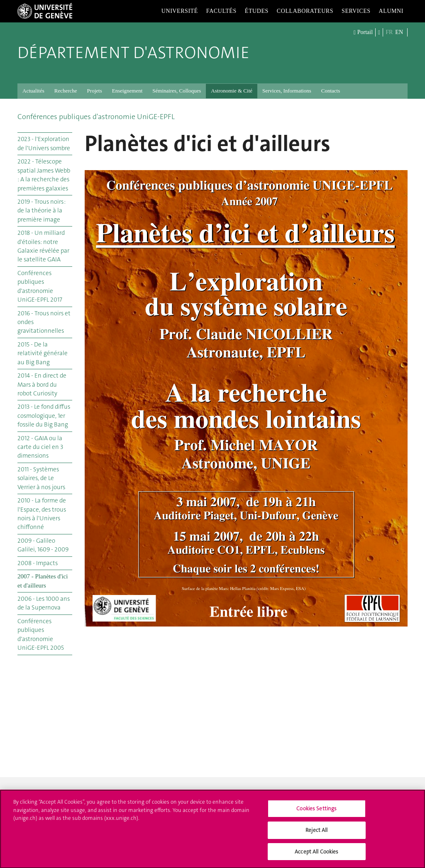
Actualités (33, 91)
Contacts (331, 91)
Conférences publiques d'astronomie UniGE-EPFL (96, 117)
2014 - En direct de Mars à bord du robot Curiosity (42, 384)
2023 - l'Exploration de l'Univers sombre (44, 143)
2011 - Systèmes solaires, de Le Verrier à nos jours (41, 478)
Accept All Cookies (316, 855)
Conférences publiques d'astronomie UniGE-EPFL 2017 (40, 286)
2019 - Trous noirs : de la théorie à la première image (42, 211)
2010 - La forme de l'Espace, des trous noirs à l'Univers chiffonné (42, 514)
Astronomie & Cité (232, 91)
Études (257, 11)
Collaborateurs (305, 11)
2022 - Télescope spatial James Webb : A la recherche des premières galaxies (44, 175)
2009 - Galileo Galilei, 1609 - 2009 (43, 545)
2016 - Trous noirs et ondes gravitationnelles (44, 322)
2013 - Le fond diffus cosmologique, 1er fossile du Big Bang (44, 416)
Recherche (66, 91)
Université (180, 11)
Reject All (316, 834)
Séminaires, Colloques (177, 91)
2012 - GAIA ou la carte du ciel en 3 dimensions (40, 447)
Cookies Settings (316, 813)
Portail (363, 33)
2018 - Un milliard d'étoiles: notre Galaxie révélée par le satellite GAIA (43, 246)
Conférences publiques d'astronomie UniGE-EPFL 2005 (41, 634)
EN (399, 32)
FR (389, 32)
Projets (95, 91)
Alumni (391, 11)
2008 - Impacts (38, 563)
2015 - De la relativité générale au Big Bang (43, 353)
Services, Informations (287, 91)
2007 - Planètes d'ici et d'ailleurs (43, 581)
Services (356, 11)
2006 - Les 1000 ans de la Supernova (44, 603)
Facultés (221, 11)
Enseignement (127, 91)
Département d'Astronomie (133, 53)
